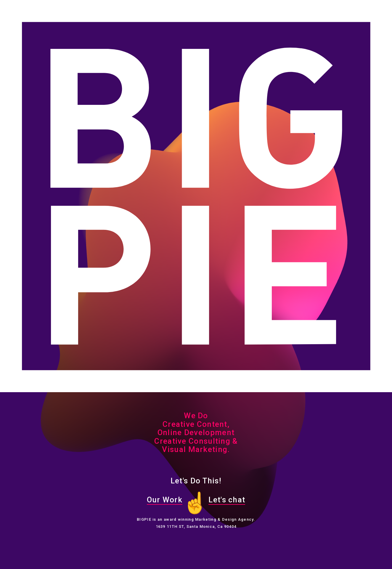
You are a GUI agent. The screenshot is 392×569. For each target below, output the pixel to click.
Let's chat (227, 500)
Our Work (165, 500)
